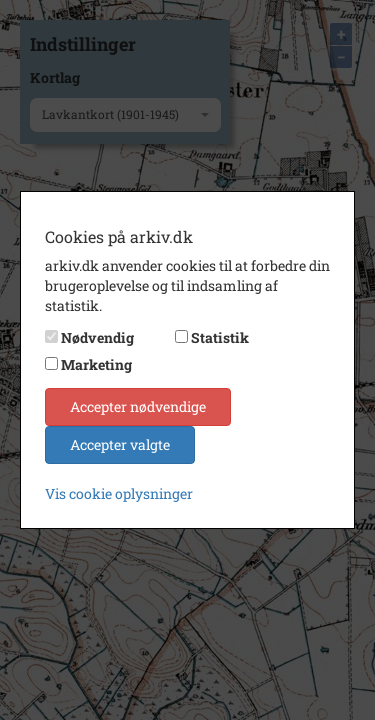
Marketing (96, 364)
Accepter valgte (120, 444)
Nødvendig (97, 337)
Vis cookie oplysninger (119, 493)
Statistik (220, 337)
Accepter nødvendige (138, 406)
